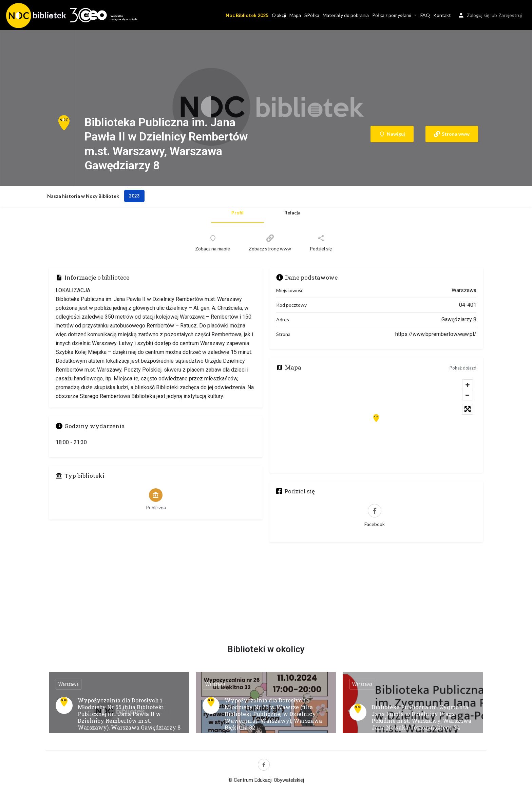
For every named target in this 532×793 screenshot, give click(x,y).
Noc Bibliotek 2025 (247, 15)
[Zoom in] (468, 385)
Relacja (292, 213)
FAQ (425, 15)
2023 (134, 196)
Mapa (295, 15)
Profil (237, 213)
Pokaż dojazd (463, 368)
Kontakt (442, 15)
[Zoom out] (468, 395)
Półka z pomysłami (392, 15)
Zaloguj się (478, 15)
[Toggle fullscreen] (468, 409)
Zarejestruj (510, 15)
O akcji (279, 15)
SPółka (312, 15)
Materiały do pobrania (346, 15)
